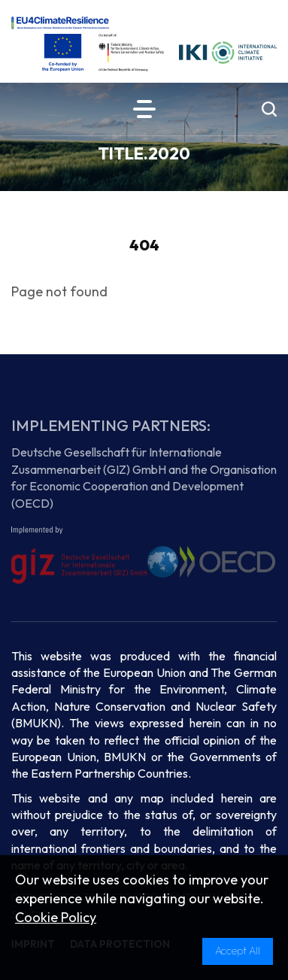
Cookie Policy (56, 917)
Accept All (238, 951)
